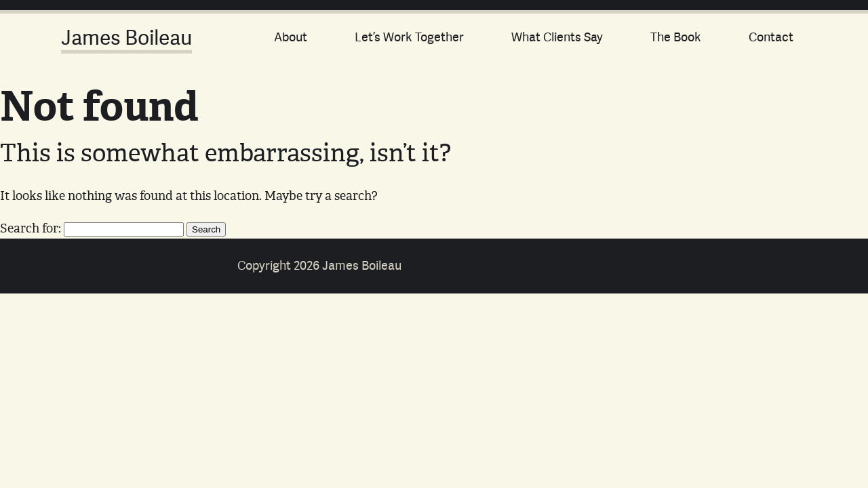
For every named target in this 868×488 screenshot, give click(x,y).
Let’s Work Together (409, 37)
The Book (676, 37)
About (291, 37)
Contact (771, 37)
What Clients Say (557, 37)
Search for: (31, 228)
